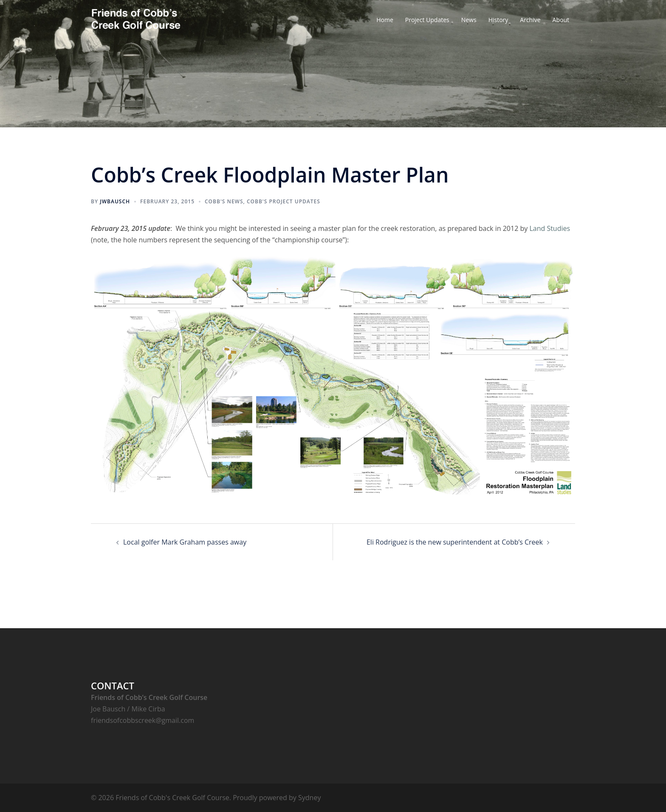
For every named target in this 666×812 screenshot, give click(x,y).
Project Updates (427, 20)
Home (385, 20)
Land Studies (550, 228)
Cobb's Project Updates (284, 201)
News (469, 20)
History (498, 20)
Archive (530, 20)
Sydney (309, 798)
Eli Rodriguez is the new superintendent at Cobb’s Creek (455, 542)
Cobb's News (224, 201)
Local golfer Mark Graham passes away (185, 542)
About (561, 20)
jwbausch (115, 201)
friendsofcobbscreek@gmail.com (143, 720)
